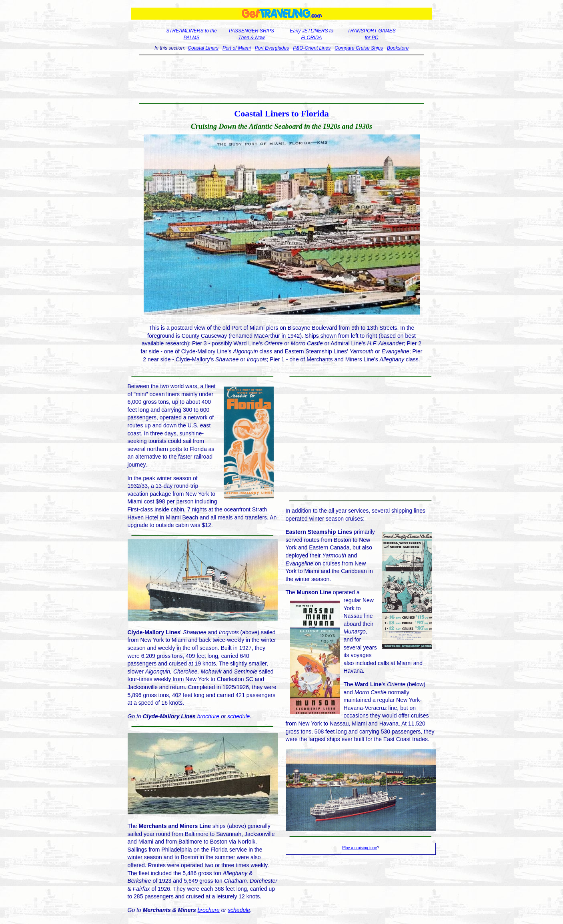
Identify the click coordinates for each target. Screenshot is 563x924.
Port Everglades (272, 48)
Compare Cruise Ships (359, 48)
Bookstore (398, 48)
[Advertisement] (281, 79)
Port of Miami (237, 48)
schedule (238, 716)
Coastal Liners (203, 48)
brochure (208, 716)
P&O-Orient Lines (312, 48)
